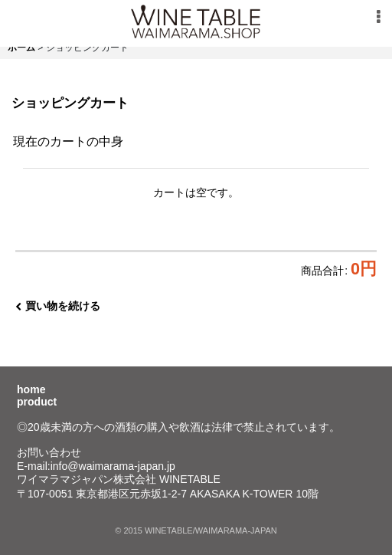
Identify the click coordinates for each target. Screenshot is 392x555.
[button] (378, 17)
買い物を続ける (58, 306)
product (37, 402)
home (31, 389)
